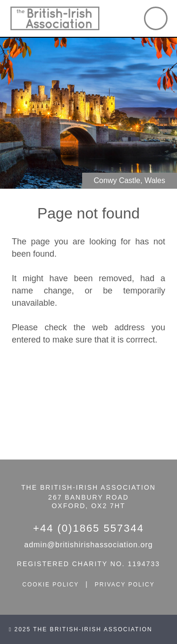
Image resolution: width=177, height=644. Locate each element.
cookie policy (51, 585)
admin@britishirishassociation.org (88, 545)
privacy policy (125, 585)
